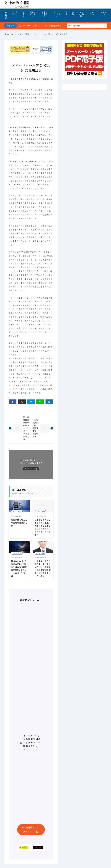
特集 (73, 13)
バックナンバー (92, 14)
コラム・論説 (81, 14)
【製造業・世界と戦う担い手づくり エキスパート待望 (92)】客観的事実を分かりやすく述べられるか (43, 569)
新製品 (23, 14)
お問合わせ (103, 13)
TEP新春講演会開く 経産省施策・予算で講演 (35, 428)
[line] (40, 402)
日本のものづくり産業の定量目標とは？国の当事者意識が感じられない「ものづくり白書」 (19, 569)
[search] (104, 26)
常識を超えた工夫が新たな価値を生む (19, 523)
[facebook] (13, 402)
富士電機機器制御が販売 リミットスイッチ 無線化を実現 (26, 428)
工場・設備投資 (44, 14)
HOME (6, 15)
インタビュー (15, 13)
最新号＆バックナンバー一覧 (31, 830)
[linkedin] (49, 402)
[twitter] (22, 402)
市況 (66, 13)
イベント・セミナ (57, 14)
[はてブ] (31, 402)
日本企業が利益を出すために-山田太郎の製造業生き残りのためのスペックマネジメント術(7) (43, 527)
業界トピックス (33, 14)
